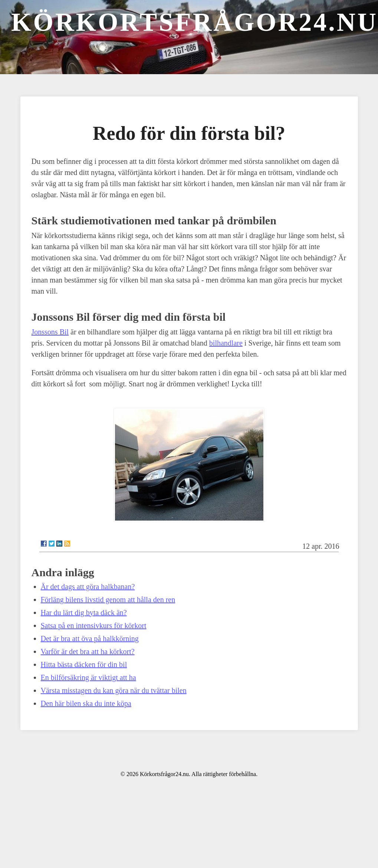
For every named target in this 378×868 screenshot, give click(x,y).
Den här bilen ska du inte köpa (86, 703)
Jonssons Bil (50, 332)
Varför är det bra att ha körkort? (88, 651)
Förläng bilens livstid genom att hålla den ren (108, 600)
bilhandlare (226, 343)
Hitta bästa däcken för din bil (84, 664)
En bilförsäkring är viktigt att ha (88, 677)
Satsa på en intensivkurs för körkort (94, 626)
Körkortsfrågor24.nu (195, 22)
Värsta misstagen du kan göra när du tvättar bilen (114, 690)
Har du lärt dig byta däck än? (84, 613)
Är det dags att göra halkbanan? (88, 587)
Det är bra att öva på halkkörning (90, 638)
